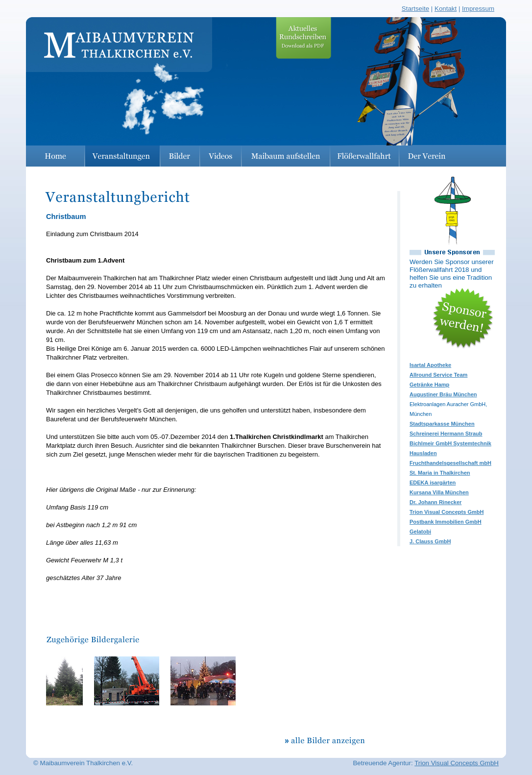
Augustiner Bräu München (443, 394)
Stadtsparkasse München (442, 424)
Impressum (478, 9)
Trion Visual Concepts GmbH (447, 512)
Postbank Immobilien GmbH (446, 522)
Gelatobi (420, 532)
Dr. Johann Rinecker (435, 502)
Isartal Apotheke (430, 365)
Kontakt (446, 9)
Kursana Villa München (439, 492)
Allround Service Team (438, 375)
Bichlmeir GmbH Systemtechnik (450, 443)
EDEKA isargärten (433, 483)
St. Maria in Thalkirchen (440, 473)
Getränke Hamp (429, 385)
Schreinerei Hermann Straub (446, 434)
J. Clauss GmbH (430, 541)
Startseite (415, 9)
